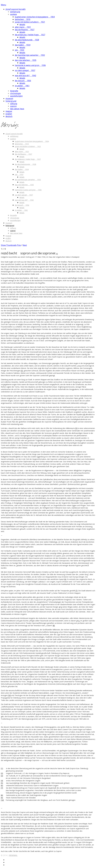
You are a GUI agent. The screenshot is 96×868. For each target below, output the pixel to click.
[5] (76, 428)
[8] (54, 626)
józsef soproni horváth (16, 9)
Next (25, 245)
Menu (3, 5)
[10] (9, 695)
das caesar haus (17, 109)
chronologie (15, 93)
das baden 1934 (23, 45)
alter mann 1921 (23, 27)
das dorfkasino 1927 (25, 30)
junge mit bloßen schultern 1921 (30, 22)
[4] (84, 414)
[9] (69, 684)
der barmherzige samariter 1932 (30, 55)
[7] (76, 591)
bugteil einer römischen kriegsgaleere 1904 (35, 17)
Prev (19, 245)
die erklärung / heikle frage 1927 (30, 35)
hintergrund (11, 101)
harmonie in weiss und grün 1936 (30, 65)
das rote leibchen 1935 (26, 60)
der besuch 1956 (23, 81)
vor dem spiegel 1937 (25, 70)
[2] (30, 294)
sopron (13, 106)
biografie (14, 91)
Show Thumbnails (9, 245)
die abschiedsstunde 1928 (27, 40)
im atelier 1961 (22, 86)
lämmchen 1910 (23, 19)
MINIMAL (13, 855)
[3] (22, 371)
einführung (15, 12)
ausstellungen (16, 96)
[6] (65, 579)
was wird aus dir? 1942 (25, 76)
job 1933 (19, 50)
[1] (57, 254)
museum (9, 98)
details (22, 24)
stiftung (14, 104)
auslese (14, 14)
